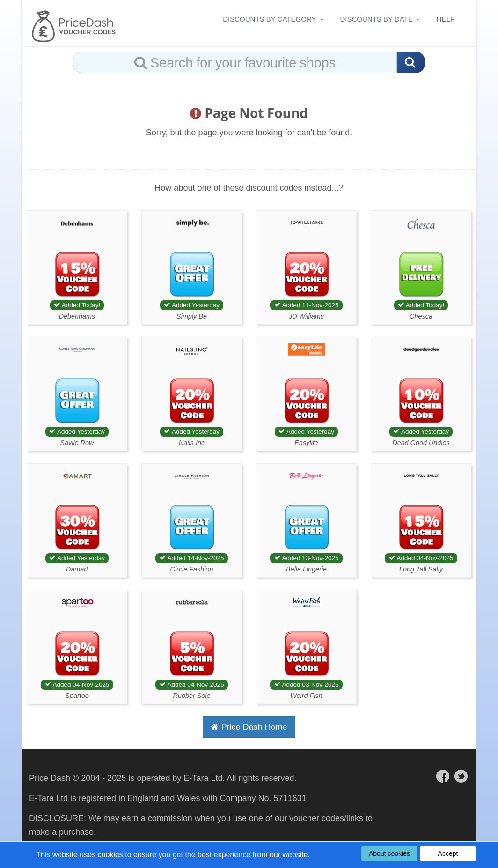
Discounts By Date (377, 19)
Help (446, 19)
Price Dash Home (249, 727)
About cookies (389, 853)
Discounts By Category (269, 19)
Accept (448, 853)
